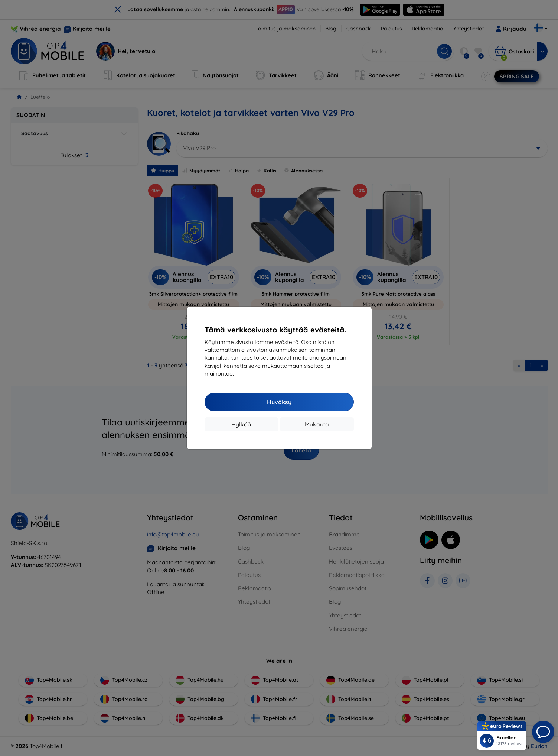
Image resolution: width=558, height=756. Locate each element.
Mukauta (317, 424)
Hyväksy (279, 402)
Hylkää (241, 424)
